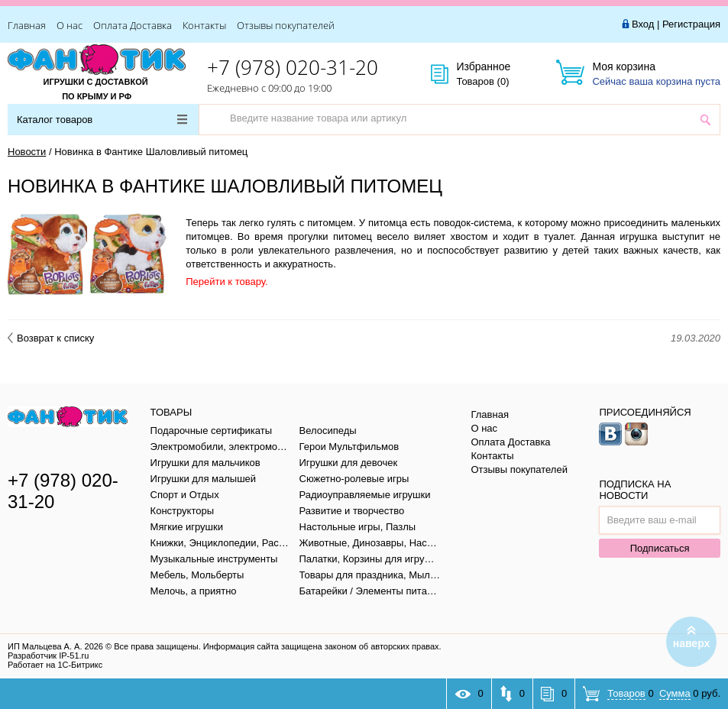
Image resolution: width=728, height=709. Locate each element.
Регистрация (691, 24)
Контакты (204, 25)
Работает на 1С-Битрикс (55, 665)
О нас (70, 25)
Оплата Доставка (133, 25)
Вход (643, 24)
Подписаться (660, 548)
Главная (27, 25)
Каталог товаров (102, 120)
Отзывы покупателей (286, 25)
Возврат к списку (51, 338)
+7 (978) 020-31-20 (293, 67)
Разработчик (48, 656)
